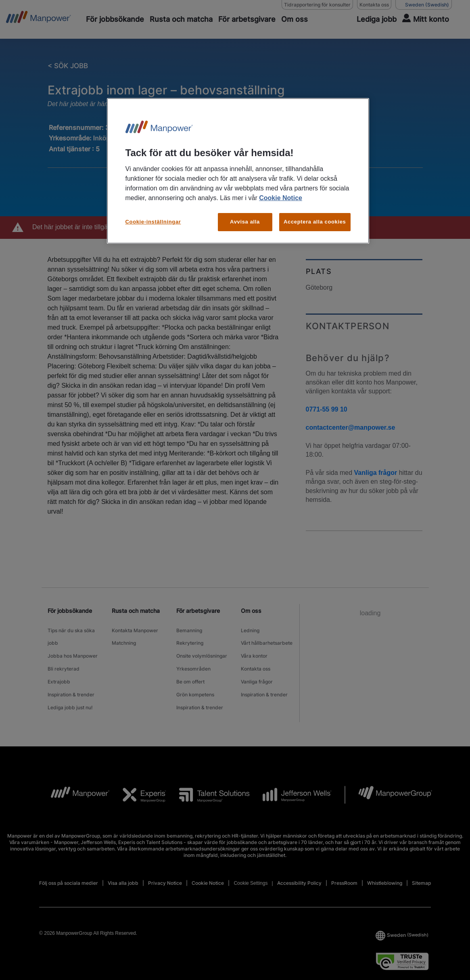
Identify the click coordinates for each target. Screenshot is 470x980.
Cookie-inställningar (153, 222)
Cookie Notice (281, 198)
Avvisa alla (245, 222)
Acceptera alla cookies (315, 222)
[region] (238, 171)
